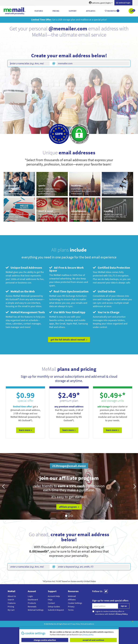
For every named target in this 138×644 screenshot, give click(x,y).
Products (32, 603)
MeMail (51, 624)
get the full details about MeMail (69, 340)
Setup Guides (54, 606)
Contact (51, 603)
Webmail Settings (36, 610)
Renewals (32, 606)
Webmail (72, 596)
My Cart (11, 610)
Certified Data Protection (111, 268)
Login (30, 596)
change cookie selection (45, 640)
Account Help (54, 596)
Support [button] (73, 11)
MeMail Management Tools (25, 312)
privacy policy (88, 635)
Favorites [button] (112, 11)
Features (12, 603)
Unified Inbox (104, 291)
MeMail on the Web (20, 291)
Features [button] (39, 11)
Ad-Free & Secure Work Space (66, 269)
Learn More (25, 430)
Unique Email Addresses (24, 268)
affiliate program (69, 507)
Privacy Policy (75, 624)
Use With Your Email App (67, 312)
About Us (12, 596)
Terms (71, 610)
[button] (131, 11)
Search (11, 599)
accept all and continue (93, 640)
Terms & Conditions (87, 624)
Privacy (71, 606)
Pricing (11, 606)
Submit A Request (56, 610)
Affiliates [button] (91, 11)
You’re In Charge (106, 312)
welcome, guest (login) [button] (101, 3)
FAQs (50, 599)
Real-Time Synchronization (69, 291)
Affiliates (72, 599)
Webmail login (123, 3)
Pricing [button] (56, 11)
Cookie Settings (75, 603)
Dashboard (33, 599)
